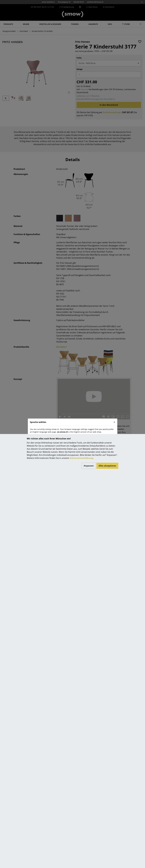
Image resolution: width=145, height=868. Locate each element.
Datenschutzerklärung (81, 458)
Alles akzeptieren (107, 466)
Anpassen (89, 466)
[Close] (114, 422)
